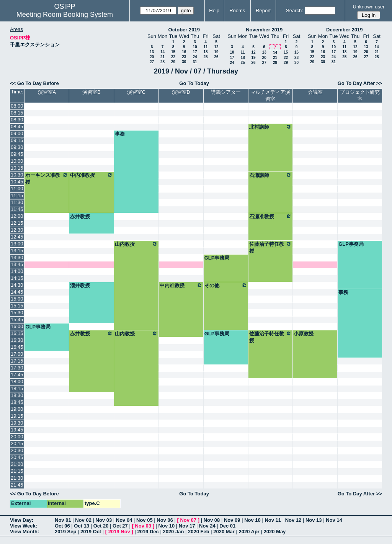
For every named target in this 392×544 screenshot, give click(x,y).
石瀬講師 (271, 175)
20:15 (17, 444)
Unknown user (369, 7)
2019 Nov (119, 532)
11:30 (17, 202)
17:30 (17, 368)
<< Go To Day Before (34, 83)
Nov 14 (334, 520)
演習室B (91, 92)
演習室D (181, 92)
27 (152, 62)
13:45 (17, 264)
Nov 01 (63, 520)
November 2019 (264, 30)
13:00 (17, 244)
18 (205, 52)
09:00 (17, 133)
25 (205, 57)
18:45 (17, 402)
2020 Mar (224, 532)
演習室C (136, 92)
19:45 (17, 430)
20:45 (17, 457)
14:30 (17, 285)
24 (195, 57)
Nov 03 (104, 520)
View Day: (22, 520)
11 (205, 47)
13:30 (17, 257)
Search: (295, 11)
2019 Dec (148, 532)
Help (214, 11)
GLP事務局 (351, 244)
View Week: (24, 526)
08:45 (17, 127)
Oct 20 (101, 526)
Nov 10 (252, 520)
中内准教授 (91, 175)
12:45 (17, 237)
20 (152, 57)
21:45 (17, 485)
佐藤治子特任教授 (271, 247)
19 (216, 52)
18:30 (17, 395)
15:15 (17, 306)
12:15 (17, 223)
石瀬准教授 (271, 216)
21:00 (17, 464)
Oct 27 (120, 526)
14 (163, 52)
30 (184, 62)
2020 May (275, 532)
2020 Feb (199, 532)
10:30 (17, 175)
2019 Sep (65, 532)
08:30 (17, 120)
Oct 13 (82, 526)
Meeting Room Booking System (65, 15)
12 (216, 47)
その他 (226, 285)
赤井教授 (80, 216)
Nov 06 (165, 520)
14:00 (17, 271)
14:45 (17, 292)
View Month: (24, 532)
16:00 (17, 326)
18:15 (17, 388)
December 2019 (344, 30)
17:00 (17, 354)
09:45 (17, 154)
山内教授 (136, 244)
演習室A (47, 92)
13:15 (17, 251)
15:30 (17, 313)
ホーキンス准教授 (47, 178)
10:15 (17, 168)
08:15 (17, 113)
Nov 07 (188, 520)
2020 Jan (173, 532)
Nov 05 (145, 520)
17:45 (17, 375)
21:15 (17, 471)
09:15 (17, 140)
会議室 (315, 92)
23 (184, 57)
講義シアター (226, 92)
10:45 (17, 182)
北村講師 (271, 127)
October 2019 (184, 30)
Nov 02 (83, 520)
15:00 (17, 299)
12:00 (17, 216)
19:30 (17, 423)
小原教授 (304, 334)
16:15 (17, 333)
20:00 (17, 437)
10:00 (17, 161)
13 (152, 52)
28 (163, 62)
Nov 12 (293, 520)
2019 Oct (91, 532)
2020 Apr (249, 532)
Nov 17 (187, 526)
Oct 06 (62, 526)
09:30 (17, 147)
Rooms (237, 11)
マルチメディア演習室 (270, 96)
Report (263, 11)
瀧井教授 (80, 285)
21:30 (17, 478)
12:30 (17, 230)
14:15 (17, 278)
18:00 (17, 381)
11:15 (17, 195)
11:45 (17, 209)
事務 (120, 134)
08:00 (17, 106)
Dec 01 (227, 526)
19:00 (17, 409)
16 (184, 52)
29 (173, 62)
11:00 (17, 189)
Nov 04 (124, 520)
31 (195, 62)
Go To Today (194, 83)
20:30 (17, 450)
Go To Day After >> (360, 83)
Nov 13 (314, 520)
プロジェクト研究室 (360, 96)
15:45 (17, 319)
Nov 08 (212, 520)
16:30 (17, 340)
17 (195, 52)
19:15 (17, 416)
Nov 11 (273, 520)
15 (173, 52)
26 (216, 57)
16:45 (17, 347)
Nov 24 (207, 526)
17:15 (17, 361)
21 (163, 57)
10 (195, 47)
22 (173, 57)
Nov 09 (232, 520)
